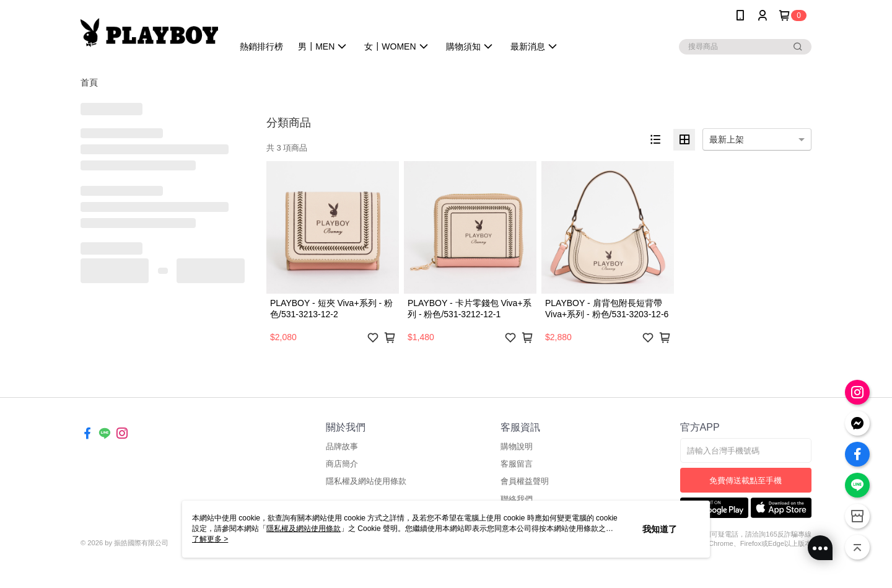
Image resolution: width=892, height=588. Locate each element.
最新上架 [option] (727, 139)
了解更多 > (210, 539)
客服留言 (517, 464)
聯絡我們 (517, 499)
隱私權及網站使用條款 (366, 481)
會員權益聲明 (525, 481)
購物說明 (517, 446)
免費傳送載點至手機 (746, 480)
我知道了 (660, 529)
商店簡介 (342, 464)
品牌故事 (342, 446)
